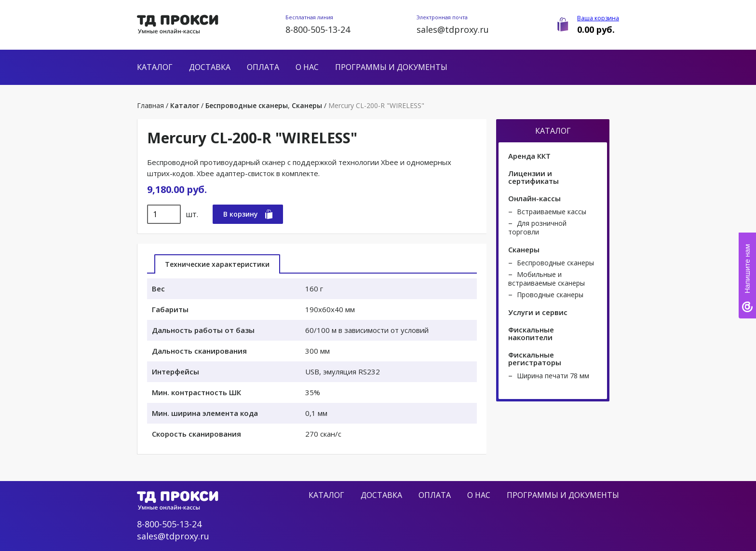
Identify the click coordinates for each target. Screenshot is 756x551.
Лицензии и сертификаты (533, 177)
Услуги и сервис (538, 312)
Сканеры (307, 105)
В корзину (248, 214)
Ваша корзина (598, 18)
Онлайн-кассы (534, 198)
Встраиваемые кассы (552, 212)
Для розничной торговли (537, 227)
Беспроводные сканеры (247, 105)
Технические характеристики (217, 264)
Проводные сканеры (550, 295)
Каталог (155, 67)
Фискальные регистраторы (535, 358)
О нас (307, 67)
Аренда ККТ (529, 156)
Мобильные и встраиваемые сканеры (547, 279)
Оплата (263, 67)
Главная (150, 105)
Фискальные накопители (531, 333)
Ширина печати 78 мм (553, 376)
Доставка (210, 67)
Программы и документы (391, 67)
